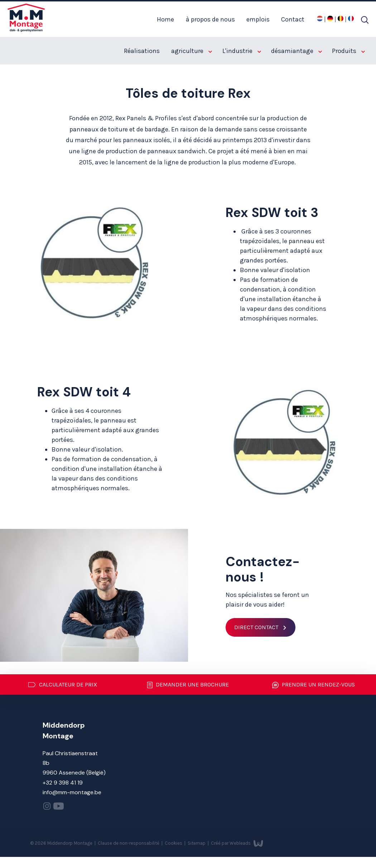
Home (165, 19)
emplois (258, 19)
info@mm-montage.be (72, 792)
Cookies (174, 843)
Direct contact (256, 627)
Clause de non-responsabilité (129, 843)
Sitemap (197, 843)
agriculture (192, 51)
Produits (348, 51)
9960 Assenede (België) (74, 773)
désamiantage (297, 51)
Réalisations (142, 51)
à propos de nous (210, 19)
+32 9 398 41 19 (63, 783)
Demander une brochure (188, 685)
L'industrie (242, 51)
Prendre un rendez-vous (314, 685)
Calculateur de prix (62, 685)
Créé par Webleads (237, 843)
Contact (293, 19)
